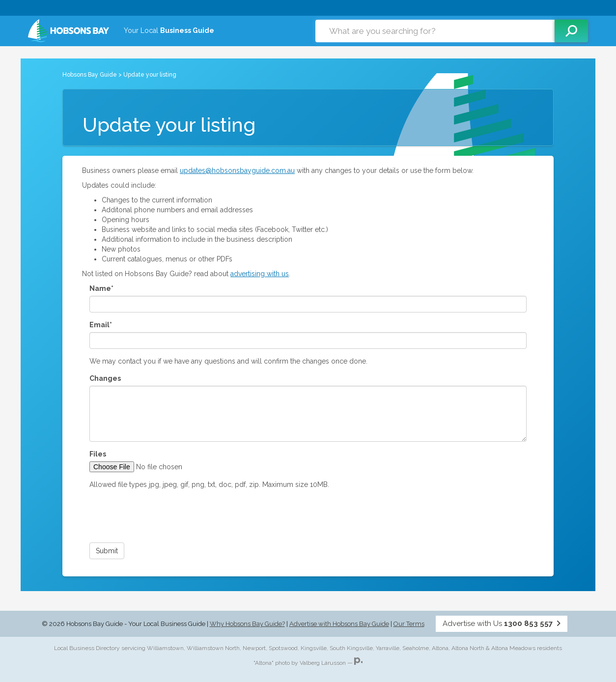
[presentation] (164, 516)
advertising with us (260, 274)
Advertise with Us (502, 624)
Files (98, 454)
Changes (105, 378)
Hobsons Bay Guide (90, 75)
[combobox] (435, 31)
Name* (101, 288)
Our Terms (409, 624)
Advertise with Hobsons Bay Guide (339, 624)
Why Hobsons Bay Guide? (247, 624)
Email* (101, 325)
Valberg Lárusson (323, 663)
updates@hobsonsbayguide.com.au (237, 170)
